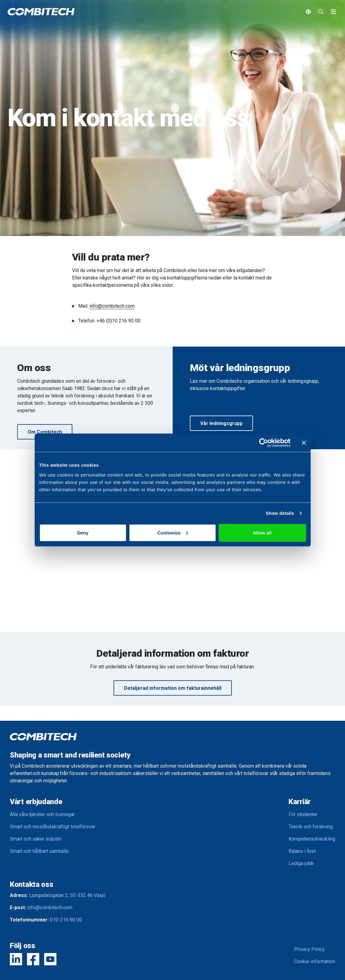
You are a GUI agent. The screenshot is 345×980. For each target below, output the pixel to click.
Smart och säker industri (36, 839)
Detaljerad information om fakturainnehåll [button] (173, 688)
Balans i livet (302, 851)
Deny (83, 532)
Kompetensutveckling (312, 839)
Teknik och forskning (311, 827)
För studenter (303, 814)
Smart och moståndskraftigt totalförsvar (53, 827)
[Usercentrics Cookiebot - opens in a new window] (264, 443)
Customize (173, 532)
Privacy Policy (309, 949)
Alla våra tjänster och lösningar (42, 814)
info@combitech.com (112, 306)
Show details (280, 513)
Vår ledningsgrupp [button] (221, 423)
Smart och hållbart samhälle (39, 851)
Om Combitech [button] (45, 432)
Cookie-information (315, 961)
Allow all (262, 532)
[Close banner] (304, 443)
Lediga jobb (301, 863)
